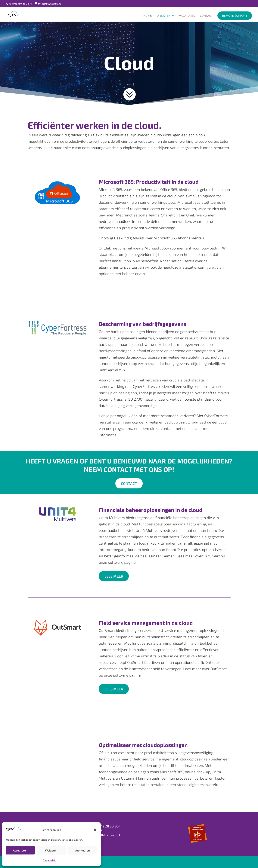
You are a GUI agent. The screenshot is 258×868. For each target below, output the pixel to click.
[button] (95, 830)
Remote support (235, 15)
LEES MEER (114, 576)
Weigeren (51, 850)
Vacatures (187, 16)
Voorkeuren (82, 850)
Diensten (164, 16)
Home (148, 16)
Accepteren (20, 850)
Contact (206, 16)
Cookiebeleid (49, 860)
